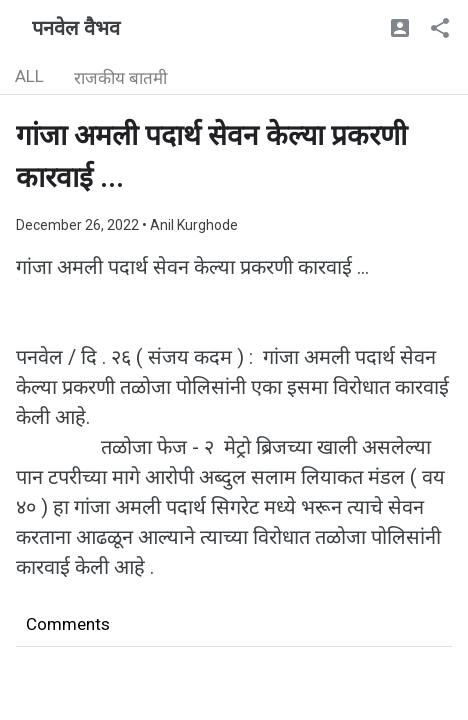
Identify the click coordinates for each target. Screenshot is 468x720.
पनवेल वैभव (76, 28)
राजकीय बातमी (120, 78)
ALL (29, 76)
